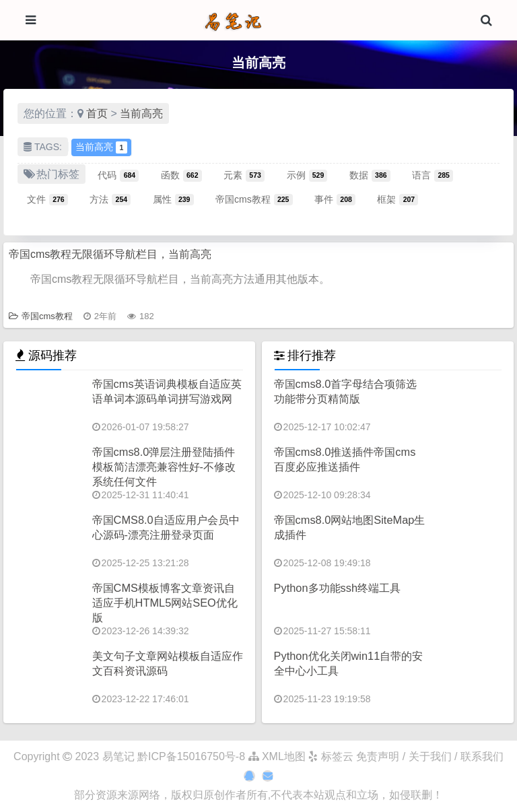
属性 (173, 199)
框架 (398, 199)
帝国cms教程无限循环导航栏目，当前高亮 (110, 254)
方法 (110, 199)
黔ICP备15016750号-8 (193, 756)
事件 (335, 199)
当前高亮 (141, 113)
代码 (118, 175)
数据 (370, 175)
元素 (244, 175)
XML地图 (277, 756)
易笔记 (118, 756)
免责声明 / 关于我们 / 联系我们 (430, 756)
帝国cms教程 (254, 199)
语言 (433, 175)
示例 (307, 175)
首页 (97, 113)
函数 (181, 175)
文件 (47, 199)
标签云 (331, 756)
